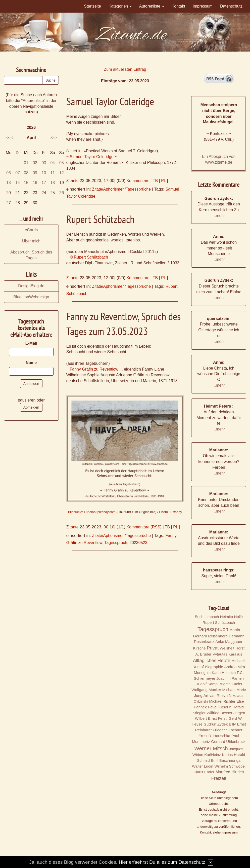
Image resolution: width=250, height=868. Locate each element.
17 (44, 183)
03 (44, 163)
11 (53, 173)
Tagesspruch (116, 543)
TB (155, 181)
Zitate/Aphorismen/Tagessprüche (121, 189)
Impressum (203, 6)
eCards (31, 230)
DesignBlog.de (31, 286)
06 (9, 173)
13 (9, 183)
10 (44, 173)
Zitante (72, 181)
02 (35, 163)
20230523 (138, 543)
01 (26, 163)
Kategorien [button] (120, 6)
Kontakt (178, 6)
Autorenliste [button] (152, 6)
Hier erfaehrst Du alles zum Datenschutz (162, 862)
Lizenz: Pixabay (170, 512)
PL (163, 181)
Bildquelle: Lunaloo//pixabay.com (92, 512)
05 (62, 163)
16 (35, 183)
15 (26, 183)
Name (31, 363)
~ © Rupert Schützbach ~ (89, 257)
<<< (9, 138)
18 (53, 183)
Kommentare (138, 181)
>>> (53, 138)
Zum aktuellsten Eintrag (125, 69)
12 (62, 173)
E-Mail (31, 343)
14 (18, 183)
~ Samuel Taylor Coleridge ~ (92, 157)
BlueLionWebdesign (31, 297)
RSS (156, 527)
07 (18, 173)
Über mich (31, 241)
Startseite (92, 6)
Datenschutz (231, 6)
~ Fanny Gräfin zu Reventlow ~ (94, 369)
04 (53, 163)
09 (35, 173)
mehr (220, 216)
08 (26, 173)
